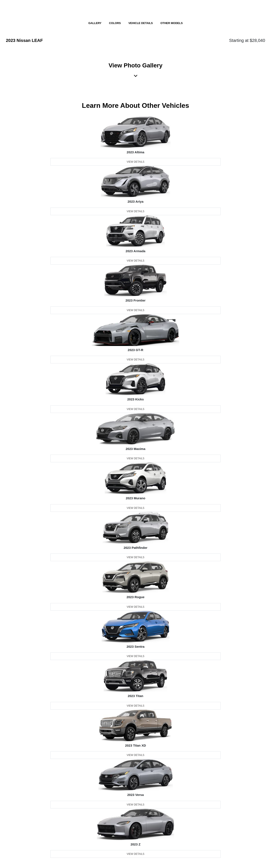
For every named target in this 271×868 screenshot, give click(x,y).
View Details (135, 162)
